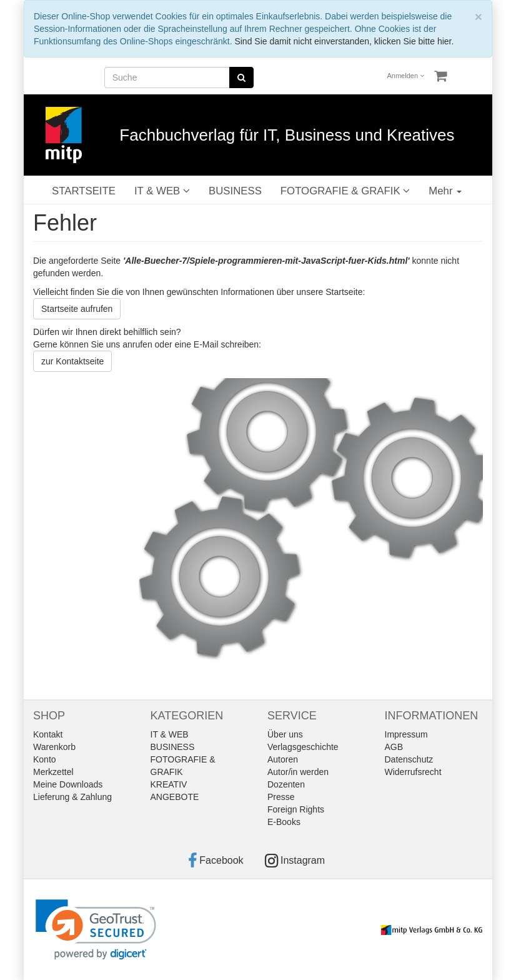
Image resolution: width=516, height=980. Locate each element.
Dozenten (286, 784)
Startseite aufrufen (77, 309)
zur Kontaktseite (72, 361)
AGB (394, 747)
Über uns (285, 734)
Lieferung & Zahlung (72, 797)
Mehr (445, 191)
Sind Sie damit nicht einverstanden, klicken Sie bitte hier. (344, 41)
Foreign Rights (296, 809)
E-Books (284, 822)
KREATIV (169, 784)
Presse (281, 797)
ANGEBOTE (175, 797)
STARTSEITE (84, 191)
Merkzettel (53, 772)
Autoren (283, 759)
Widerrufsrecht (413, 772)
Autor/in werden (298, 772)
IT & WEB (162, 191)
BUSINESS (235, 191)
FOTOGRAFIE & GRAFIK (345, 191)
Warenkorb (54, 747)
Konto (45, 759)
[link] (96, 930)
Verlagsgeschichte (303, 747)
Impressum (406, 734)
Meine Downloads (68, 784)
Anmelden (406, 76)
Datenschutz (409, 759)
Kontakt (48, 734)
